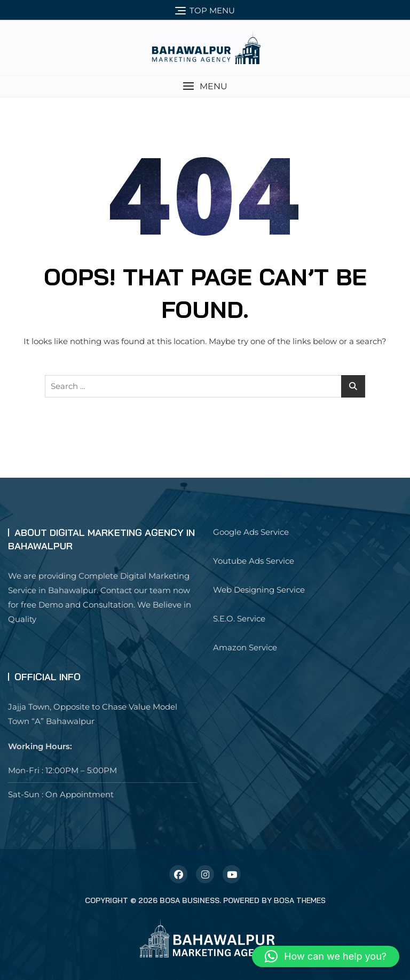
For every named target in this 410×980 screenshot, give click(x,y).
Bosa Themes (300, 900)
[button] (205, 86)
